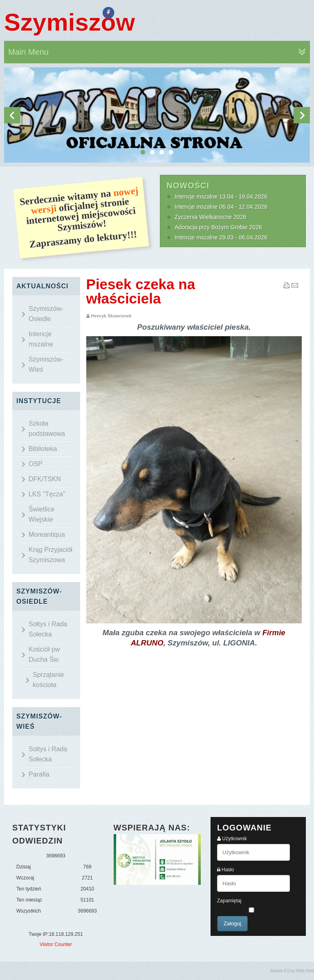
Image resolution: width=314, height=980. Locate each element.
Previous (12, 115)
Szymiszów (70, 22)
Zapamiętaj (229, 901)
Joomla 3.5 (279, 971)
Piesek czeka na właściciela (141, 291)
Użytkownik (234, 839)
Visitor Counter (56, 944)
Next (302, 115)
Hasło (228, 870)
